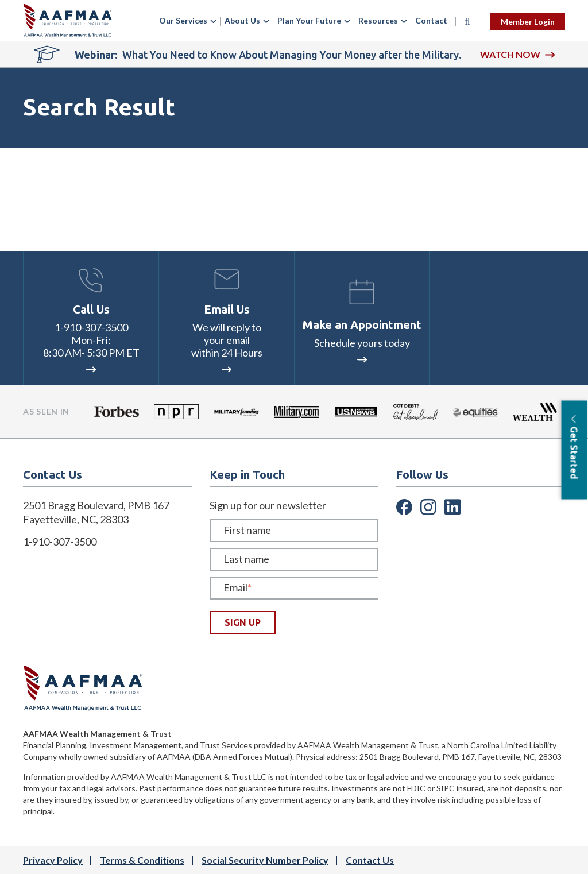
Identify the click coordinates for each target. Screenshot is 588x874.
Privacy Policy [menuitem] (53, 860)
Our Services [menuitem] (183, 20)
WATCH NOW (517, 54)
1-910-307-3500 (91, 327)
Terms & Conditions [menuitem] (142, 860)
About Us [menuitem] (242, 20)
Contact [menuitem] (431, 20)
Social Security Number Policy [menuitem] (265, 860)
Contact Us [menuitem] (370, 860)
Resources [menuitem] (378, 20)
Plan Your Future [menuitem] (309, 20)
